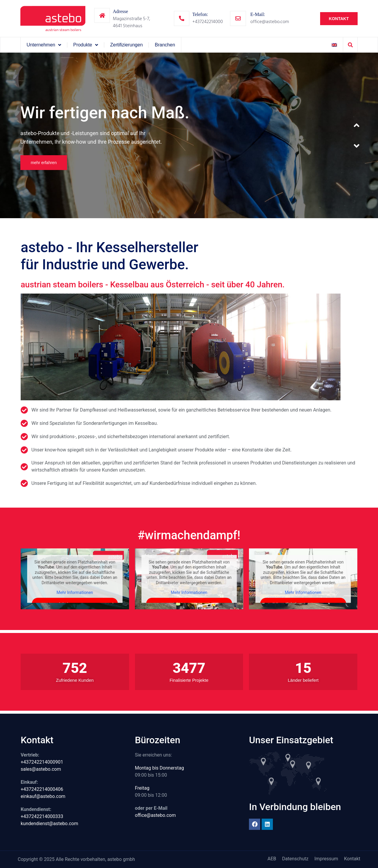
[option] (189, 135)
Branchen (165, 45)
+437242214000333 (42, 816)
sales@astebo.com (41, 769)
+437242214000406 (42, 789)
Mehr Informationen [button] (75, 592)
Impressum (326, 859)
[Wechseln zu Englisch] (334, 45)
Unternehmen (44, 45)
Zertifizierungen (126, 45)
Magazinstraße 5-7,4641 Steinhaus (131, 22)
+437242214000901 (42, 762)
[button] (350, 45)
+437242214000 (207, 22)
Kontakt (352, 859)
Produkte (86, 45)
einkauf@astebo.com (43, 796)
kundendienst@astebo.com (49, 824)
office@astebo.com (270, 22)
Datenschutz (295, 859)
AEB (272, 859)
